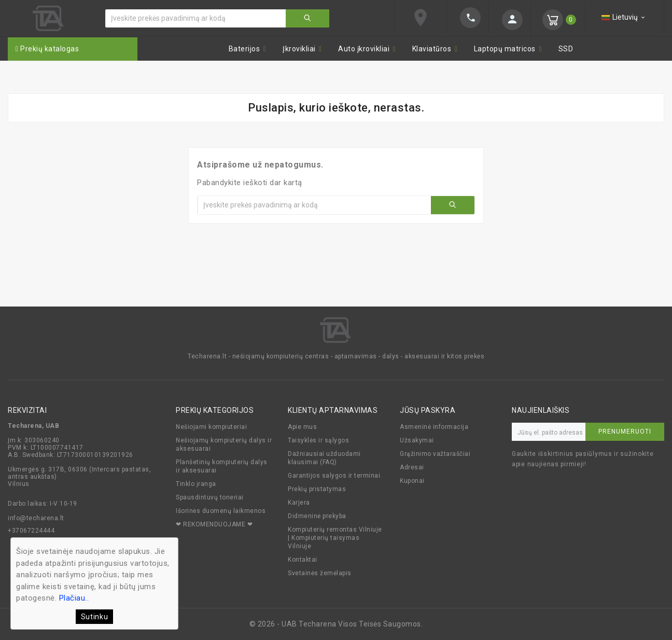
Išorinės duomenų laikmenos (221, 511)
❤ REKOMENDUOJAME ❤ (214, 524)
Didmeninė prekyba (317, 516)
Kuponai (412, 481)
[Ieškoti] (196, 18)
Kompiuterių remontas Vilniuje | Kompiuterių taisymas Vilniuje (335, 538)
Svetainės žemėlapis (320, 573)
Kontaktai (303, 560)
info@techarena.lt (36, 518)
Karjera (299, 503)
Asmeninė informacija (434, 427)
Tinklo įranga (196, 484)
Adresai (412, 467)
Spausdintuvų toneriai (210, 497)
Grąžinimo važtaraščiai (435, 454)
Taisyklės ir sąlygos (318, 440)
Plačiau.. (74, 598)
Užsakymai (417, 440)
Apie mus (302, 427)
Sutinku (95, 617)
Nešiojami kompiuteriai (211, 427)
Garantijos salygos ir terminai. (335, 476)
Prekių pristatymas (317, 489)
